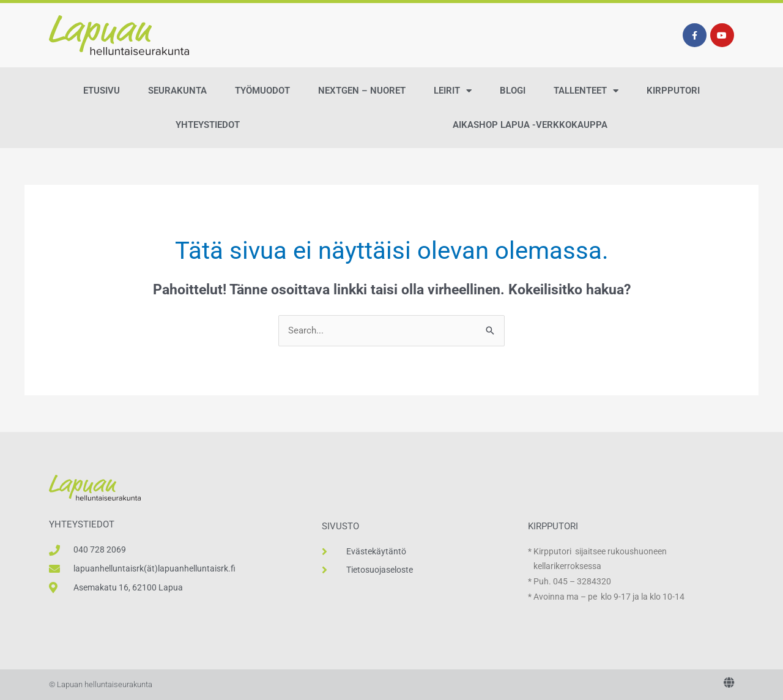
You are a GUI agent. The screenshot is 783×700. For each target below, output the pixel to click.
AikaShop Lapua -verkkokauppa (530, 125)
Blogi (513, 91)
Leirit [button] (453, 91)
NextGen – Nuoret (362, 91)
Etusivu (102, 91)
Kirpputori (673, 91)
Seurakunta (177, 91)
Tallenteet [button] (586, 91)
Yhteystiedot (208, 125)
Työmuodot (262, 91)
